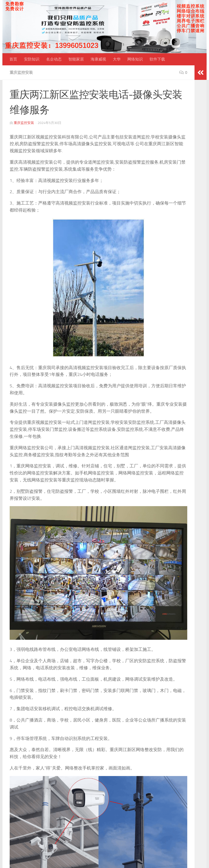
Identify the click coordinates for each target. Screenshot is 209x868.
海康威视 (98, 59)
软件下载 (157, 59)
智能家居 (76, 59)
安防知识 (32, 59)
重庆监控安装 (21, 72)
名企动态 (54, 59)
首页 (13, 59)
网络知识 (135, 59)
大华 (117, 59)
